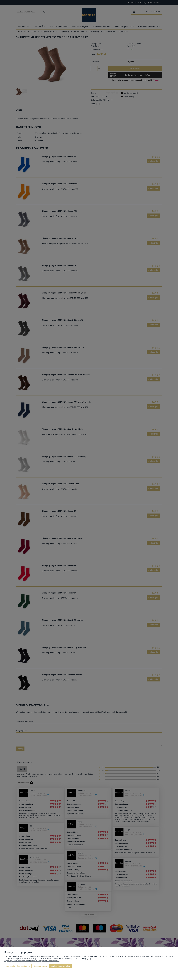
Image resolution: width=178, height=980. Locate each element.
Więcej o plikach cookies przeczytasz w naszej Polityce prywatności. (32, 961)
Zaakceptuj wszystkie (60, 966)
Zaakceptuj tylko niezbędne (18, 966)
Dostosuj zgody (40, 966)
